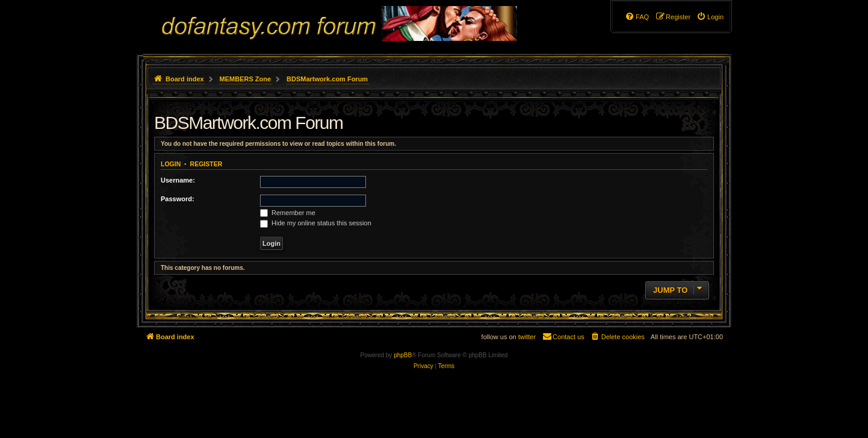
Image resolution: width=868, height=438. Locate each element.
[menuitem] (710, 17)
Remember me (288, 213)
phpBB (403, 355)
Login (171, 164)
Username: (178, 180)
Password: (178, 199)
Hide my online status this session (316, 223)
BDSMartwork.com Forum (249, 123)
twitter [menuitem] (527, 337)
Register (206, 164)
